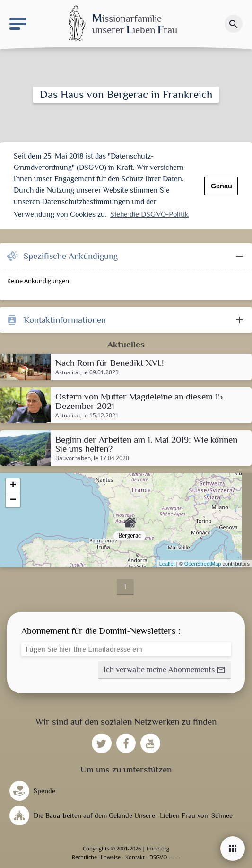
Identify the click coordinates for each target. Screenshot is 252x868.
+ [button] (13, 486)
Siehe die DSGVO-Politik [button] (149, 214)
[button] (165, 670)
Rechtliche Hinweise (96, 857)
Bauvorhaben (73, 458)
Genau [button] (222, 186)
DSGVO (158, 857)
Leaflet (167, 564)
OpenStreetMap (203, 564)
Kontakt (135, 857)
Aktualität (68, 372)
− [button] (13, 500)
